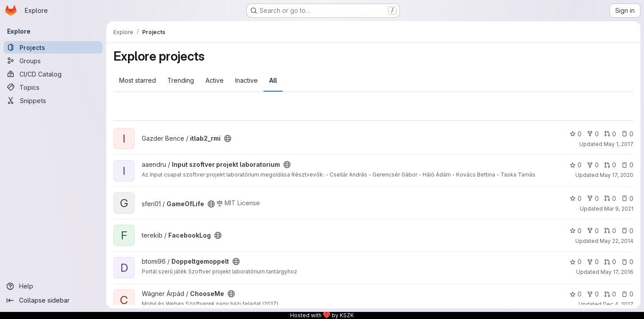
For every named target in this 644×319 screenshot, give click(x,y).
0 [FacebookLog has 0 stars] (576, 231)
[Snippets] (53, 100)
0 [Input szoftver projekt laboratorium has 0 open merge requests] (610, 165)
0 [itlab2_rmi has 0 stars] (576, 134)
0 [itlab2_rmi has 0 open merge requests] (610, 134)
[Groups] (53, 61)
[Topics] (53, 87)
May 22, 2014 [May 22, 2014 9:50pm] (617, 241)
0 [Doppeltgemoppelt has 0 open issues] (627, 262)
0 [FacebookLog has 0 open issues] (627, 231)
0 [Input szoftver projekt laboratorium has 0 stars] (576, 165)
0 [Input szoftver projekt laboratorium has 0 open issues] (627, 165)
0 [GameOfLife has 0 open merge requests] (610, 198)
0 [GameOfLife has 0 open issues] (627, 198)
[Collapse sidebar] (53, 300)
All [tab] (273, 80)
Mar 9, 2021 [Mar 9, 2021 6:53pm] (619, 209)
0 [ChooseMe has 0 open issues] (627, 294)
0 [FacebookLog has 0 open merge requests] (610, 231)
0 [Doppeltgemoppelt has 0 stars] (576, 262)
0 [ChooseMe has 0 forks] (593, 294)
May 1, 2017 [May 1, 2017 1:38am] (619, 144)
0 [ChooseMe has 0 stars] (576, 294)
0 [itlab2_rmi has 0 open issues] (627, 134)
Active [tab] (215, 80)
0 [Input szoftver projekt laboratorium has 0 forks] (593, 165)
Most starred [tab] (138, 80)
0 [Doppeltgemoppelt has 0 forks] (593, 262)
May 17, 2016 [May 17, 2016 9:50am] (617, 272)
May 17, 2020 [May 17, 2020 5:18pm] (617, 175)
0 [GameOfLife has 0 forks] (593, 198)
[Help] (53, 286)
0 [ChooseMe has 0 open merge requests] (610, 294)
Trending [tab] (181, 80)
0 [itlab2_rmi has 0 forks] (593, 134)
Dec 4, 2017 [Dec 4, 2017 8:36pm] (618, 304)
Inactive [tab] (246, 80)
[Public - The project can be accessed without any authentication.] (228, 138)
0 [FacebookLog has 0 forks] (593, 231)
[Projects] (53, 47)
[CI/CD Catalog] (53, 74)
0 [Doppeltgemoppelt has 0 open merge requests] (610, 262)
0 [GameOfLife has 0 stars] (576, 198)
